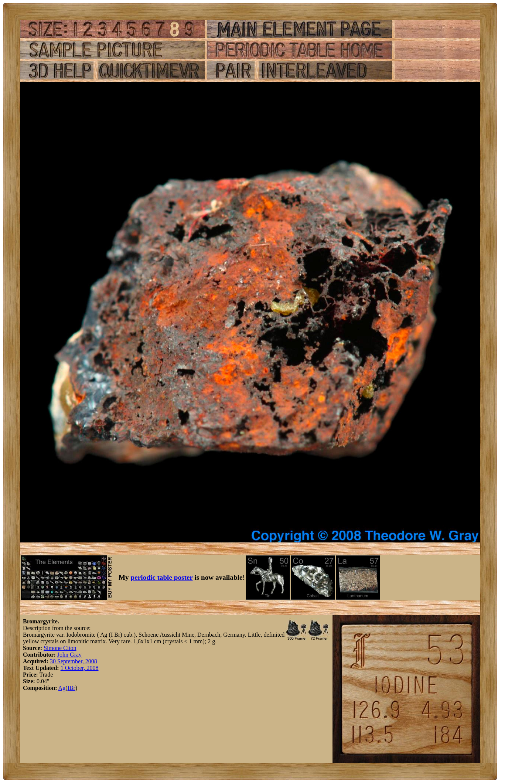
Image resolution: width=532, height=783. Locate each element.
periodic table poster (162, 577)
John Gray (69, 655)
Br (72, 688)
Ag (62, 688)
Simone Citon (60, 648)
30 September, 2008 (74, 661)
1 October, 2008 (80, 668)
